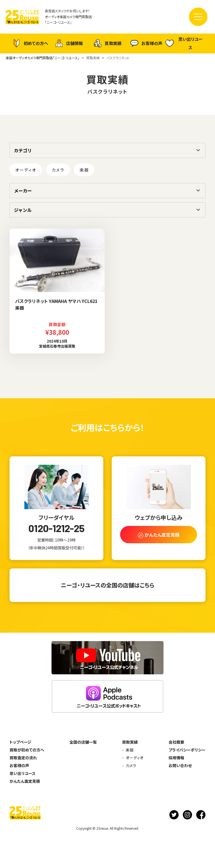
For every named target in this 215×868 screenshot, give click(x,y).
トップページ (20, 742)
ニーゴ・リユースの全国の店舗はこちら (107, 585)
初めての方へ (30, 43)
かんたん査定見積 (25, 781)
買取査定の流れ (23, 758)
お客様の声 (146, 43)
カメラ (58, 170)
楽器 (84, 170)
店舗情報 (69, 43)
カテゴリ (23, 150)
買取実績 (107, 43)
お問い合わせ (180, 765)
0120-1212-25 (56, 528)
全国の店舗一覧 (83, 742)
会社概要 (176, 742)
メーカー (23, 191)
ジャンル (23, 210)
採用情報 (176, 758)
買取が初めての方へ (27, 750)
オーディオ (26, 170)
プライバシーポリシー (187, 750)
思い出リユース (184, 43)
